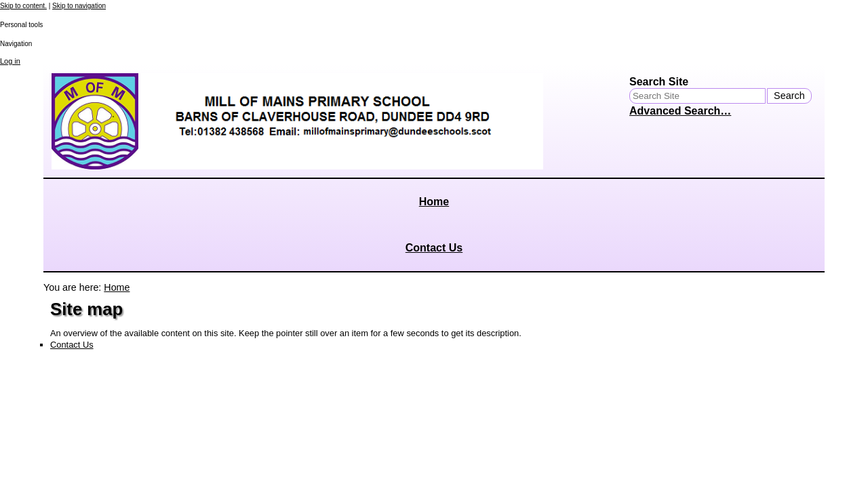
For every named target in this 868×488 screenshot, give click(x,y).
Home (434, 202)
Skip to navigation (79, 6)
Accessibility (79, 420)
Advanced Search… (680, 111)
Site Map (73, 411)
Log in (10, 61)
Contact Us (434, 248)
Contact (71, 428)
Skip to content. (23, 6)
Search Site (659, 82)
